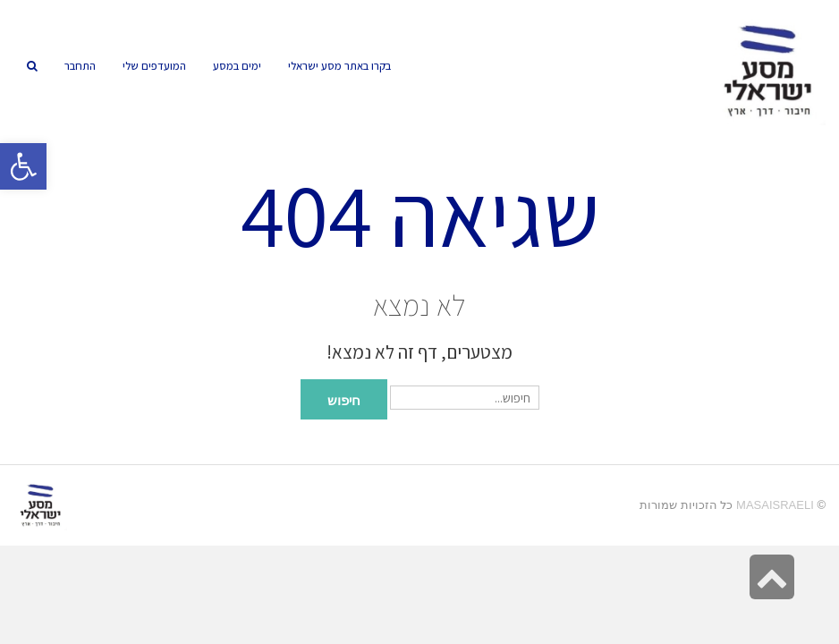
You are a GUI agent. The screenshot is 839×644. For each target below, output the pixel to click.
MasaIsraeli (775, 505)
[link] (154, 66)
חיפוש (344, 399)
